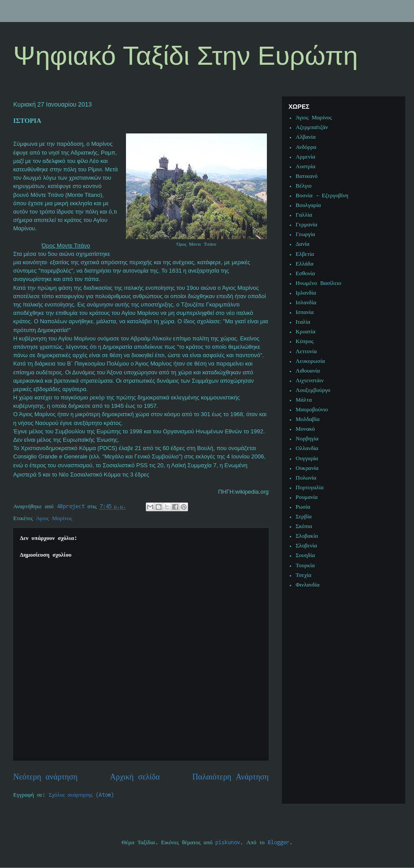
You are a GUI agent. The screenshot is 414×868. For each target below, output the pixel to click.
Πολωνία (306, 478)
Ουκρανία (307, 468)
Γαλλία (304, 215)
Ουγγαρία (307, 459)
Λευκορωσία (310, 361)
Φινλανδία (307, 585)
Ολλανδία (307, 449)
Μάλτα (304, 400)
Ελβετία (305, 254)
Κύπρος (305, 342)
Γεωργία (305, 235)
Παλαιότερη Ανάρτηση (231, 778)
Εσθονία (305, 274)
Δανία (302, 244)
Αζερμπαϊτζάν (312, 127)
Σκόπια (304, 526)
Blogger (279, 843)
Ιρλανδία (306, 293)
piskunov (228, 843)
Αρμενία (305, 157)
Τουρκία (305, 566)
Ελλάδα (304, 264)
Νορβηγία (307, 439)
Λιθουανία (308, 371)
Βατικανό (307, 176)
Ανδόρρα (306, 147)
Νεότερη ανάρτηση (45, 778)
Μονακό (305, 429)
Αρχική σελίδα (135, 778)
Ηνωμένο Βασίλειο (318, 283)
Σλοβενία (306, 546)
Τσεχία (303, 575)
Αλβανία (305, 137)
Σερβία (303, 517)
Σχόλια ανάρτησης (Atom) (82, 795)
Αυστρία (305, 167)
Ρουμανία (307, 497)
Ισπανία (305, 312)
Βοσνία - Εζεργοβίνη (322, 196)
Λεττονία (306, 352)
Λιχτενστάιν (310, 381)
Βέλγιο (303, 186)
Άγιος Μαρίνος (54, 519)
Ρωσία (303, 507)
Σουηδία (305, 556)
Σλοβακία (307, 536)
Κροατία (305, 332)
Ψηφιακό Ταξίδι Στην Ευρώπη (186, 56)
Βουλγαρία (308, 205)
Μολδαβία (307, 419)
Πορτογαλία (309, 488)
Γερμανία (306, 225)
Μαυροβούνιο (312, 410)
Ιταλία (303, 322)
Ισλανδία (306, 303)
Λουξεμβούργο (313, 390)
